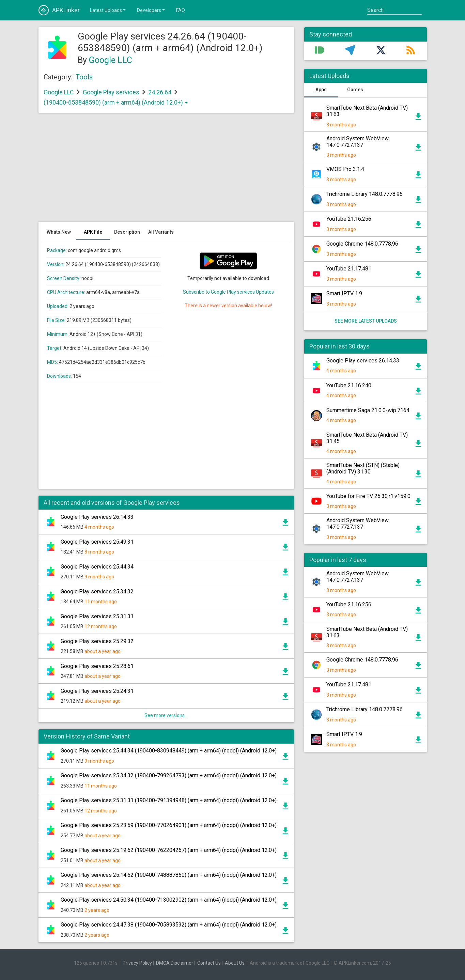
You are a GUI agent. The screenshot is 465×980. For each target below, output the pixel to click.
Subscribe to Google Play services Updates (228, 292)
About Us (235, 963)
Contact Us (209, 963)
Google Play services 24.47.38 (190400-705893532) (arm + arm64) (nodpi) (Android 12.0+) (169, 925)
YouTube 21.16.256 (349, 219)
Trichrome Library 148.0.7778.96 (365, 194)
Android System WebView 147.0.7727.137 (358, 142)
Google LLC (111, 60)
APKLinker (59, 10)
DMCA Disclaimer (175, 963)
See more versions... (166, 715)
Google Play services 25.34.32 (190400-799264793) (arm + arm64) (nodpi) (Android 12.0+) (169, 775)
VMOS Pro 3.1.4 (345, 169)
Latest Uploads (108, 10)
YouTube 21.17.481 (349, 269)
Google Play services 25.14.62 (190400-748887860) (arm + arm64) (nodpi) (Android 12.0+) (169, 875)
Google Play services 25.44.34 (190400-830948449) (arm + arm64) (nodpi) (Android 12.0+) (169, 751)
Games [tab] (355, 90)
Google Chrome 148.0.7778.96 (362, 244)
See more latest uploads (365, 321)
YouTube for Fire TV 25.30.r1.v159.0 (368, 496)
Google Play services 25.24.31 (97, 691)
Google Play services (111, 92)
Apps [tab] (321, 90)
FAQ (181, 10)
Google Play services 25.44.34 (97, 567)
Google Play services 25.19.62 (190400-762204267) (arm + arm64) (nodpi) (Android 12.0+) (169, 850)
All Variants (161, 232)
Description (127, 232)
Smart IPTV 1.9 (344, 293)
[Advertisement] (166, 171)
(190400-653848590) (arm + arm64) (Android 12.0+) (116, 102)
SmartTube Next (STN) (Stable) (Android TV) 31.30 (363, 468)
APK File (93, 232)
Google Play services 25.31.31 (97, 616)
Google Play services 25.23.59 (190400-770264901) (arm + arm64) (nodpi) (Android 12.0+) (169, 825)
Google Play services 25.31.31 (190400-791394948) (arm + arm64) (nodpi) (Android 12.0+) (169, 800)
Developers (151, 10)
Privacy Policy (137, 963)
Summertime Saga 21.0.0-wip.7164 (368, 410)
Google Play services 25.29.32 (97, 641)
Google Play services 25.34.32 (97, 592)
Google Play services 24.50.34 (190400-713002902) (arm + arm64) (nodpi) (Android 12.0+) (169, 900)
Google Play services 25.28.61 (97, 666)
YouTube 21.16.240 (349, 385)
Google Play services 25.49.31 (97, 542)
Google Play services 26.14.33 (97, 517)
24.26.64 (160, 92)
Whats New (59, 232)
